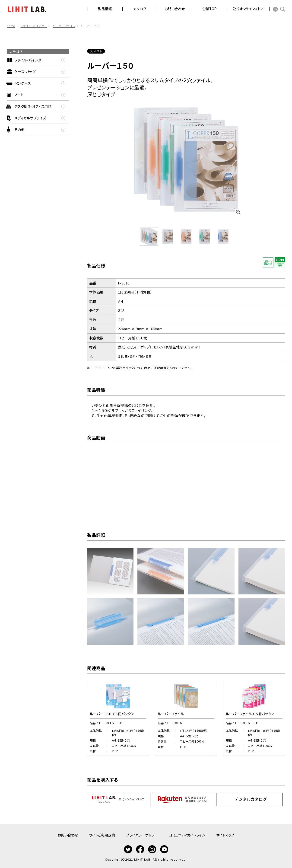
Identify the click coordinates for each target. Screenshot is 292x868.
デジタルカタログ (251, 799)
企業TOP (209, 9)
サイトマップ (225, 835)
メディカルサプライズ (30, 118)
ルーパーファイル (64, 26)
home (11, 26)
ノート (19, 95)
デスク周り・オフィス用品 (33, 106)
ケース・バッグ (25, 72)
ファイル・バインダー (34, 26)
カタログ (140, 9)
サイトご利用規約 (102, 835)
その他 (19, 129)
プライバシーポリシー (142, 835)
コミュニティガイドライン (187, 835)
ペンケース (23, 83)
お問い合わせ (68, 835)
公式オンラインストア (248, 9)
